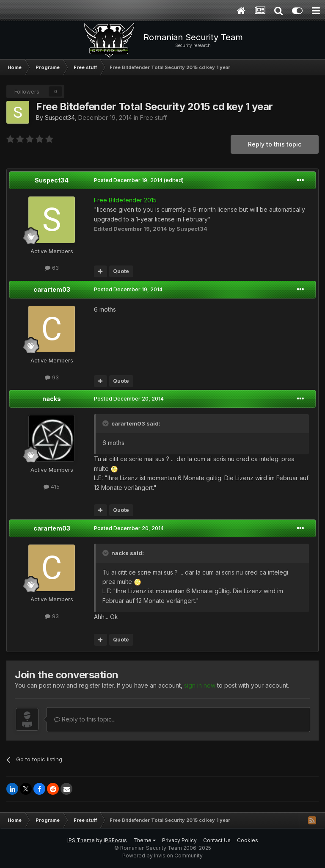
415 (52, 487)
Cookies (248, 840)
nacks (52, 399)
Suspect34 (60, 117)
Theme (145, 840)
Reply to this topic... (85, 719)
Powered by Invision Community (162, 856)
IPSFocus (115, 840)
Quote (121, 271)
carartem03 (52, 289)
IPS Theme (81, 840)
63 (52, 268)
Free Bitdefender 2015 (125, 200)
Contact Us (217, 840)
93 (52, 377)
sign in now (200, 685)
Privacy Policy (179, 840)
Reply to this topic (275, 144)
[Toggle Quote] (106, 423)
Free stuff (153, 117)
